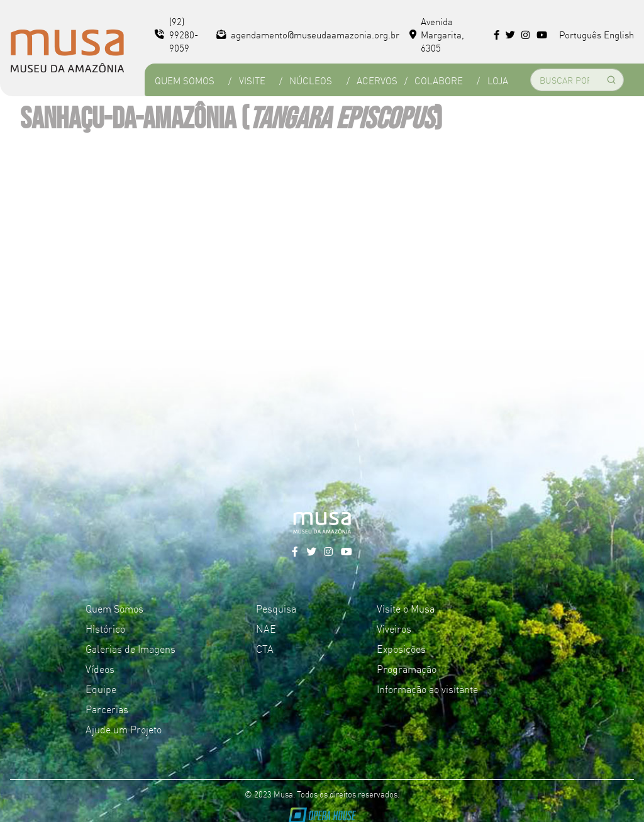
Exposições (401, 648)
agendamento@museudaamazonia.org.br (308, 34)
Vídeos (100, 669)
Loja (498, 80)
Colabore (439, 80)
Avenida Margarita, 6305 (437, 34)
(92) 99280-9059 (176, 34)
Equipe (101, 689)
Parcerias (107, 709)
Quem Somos (185, 80)
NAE (266, 628)
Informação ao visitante (427, 689)
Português (580, 34)
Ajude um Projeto (124, 729)
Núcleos (311, 80)
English (619, 34)
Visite (252, 80)
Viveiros (394, 628)
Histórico (105, 628)
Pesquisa (276, 608)
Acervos (377, 80)
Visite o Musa (406, 608)
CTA (265, 648)
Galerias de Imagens (130, 648)
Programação (407, 669)
